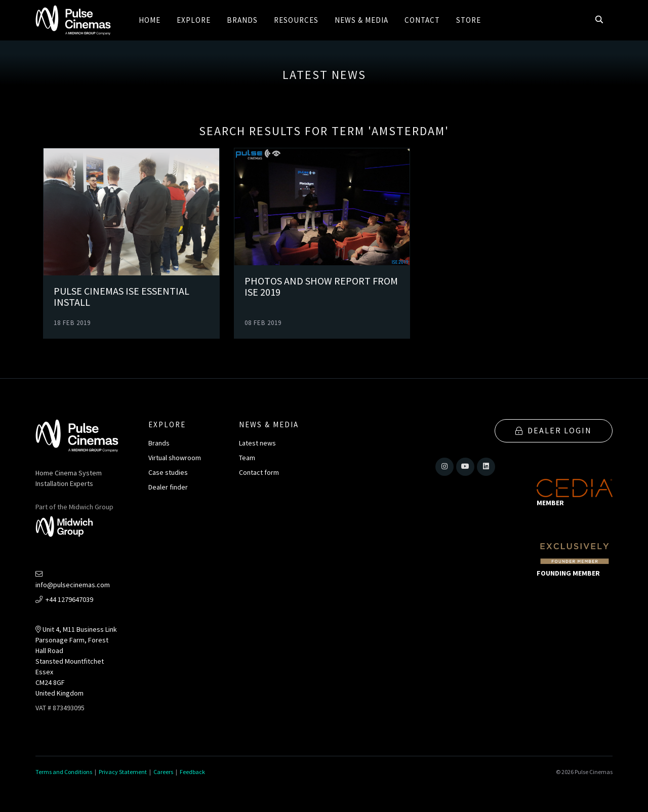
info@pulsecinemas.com (73, 580)
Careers (163, 772)
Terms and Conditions (64, 772)
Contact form (259, 472)
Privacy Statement (123, 772)
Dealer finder (168, 487)
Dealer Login (554, 430)
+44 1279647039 (64, 599)
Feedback (192, 772)
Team (247, 458)
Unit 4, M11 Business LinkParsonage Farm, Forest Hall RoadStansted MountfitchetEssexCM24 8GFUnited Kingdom (76, 661)
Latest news (257, 443)
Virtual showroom (175, 458)
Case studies (168, 472)
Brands (159, 443)
